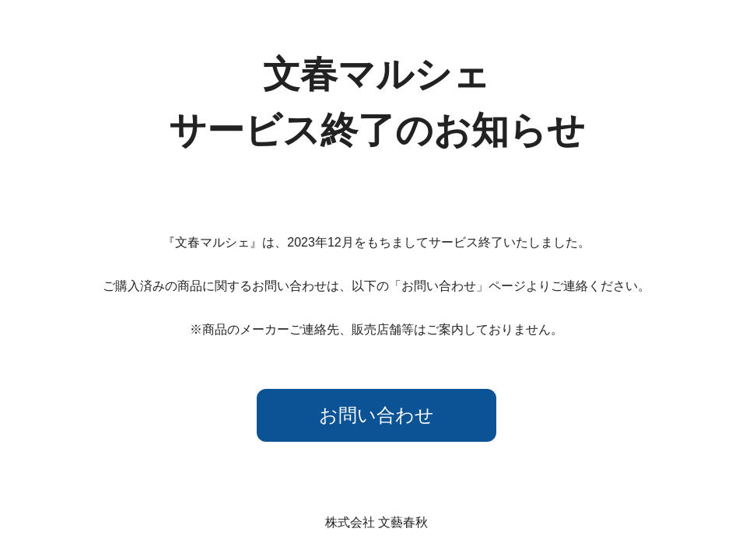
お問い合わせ (376, 415)
